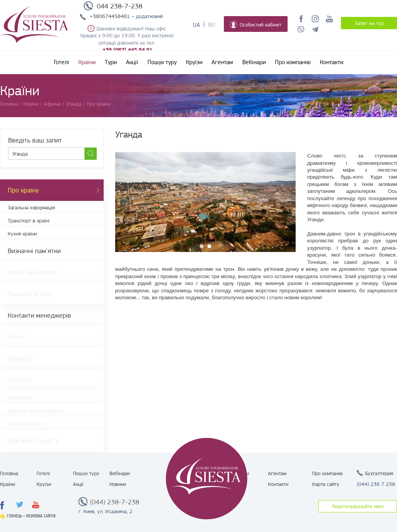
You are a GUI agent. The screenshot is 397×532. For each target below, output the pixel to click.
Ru (212, 25)
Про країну (23, 190)
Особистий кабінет (256, 25)
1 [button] (202, 246)
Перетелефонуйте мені (358, 506)
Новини (118, 484)
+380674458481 (110, 16)
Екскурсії (20, 358)
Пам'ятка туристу (33, 441)
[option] (205, 202)
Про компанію (293, 62)
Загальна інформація (31, 207)
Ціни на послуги (26, 423)
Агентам (222, 62)
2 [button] (209, 246)
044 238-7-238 (120, 6)
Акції (132, 62)
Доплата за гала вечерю (35, 410)
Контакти (332, 62)
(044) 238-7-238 (115, 502)
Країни (87, 62)
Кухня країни (22, 234)
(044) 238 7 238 (376, 484)
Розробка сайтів (41, 516)
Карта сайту (326, 484)
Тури (111, 62)
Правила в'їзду (29, 294)
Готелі (61, 62)
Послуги (20, 380)
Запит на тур (369, 23)
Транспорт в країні (29, 220)
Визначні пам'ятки (34, 251)
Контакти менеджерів (39, 315)
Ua (196, 25)
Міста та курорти (32, 272)
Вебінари (254, 62)
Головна (9, 473)
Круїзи (194, 62)
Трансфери (20, 397)
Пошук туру (162, 62)
